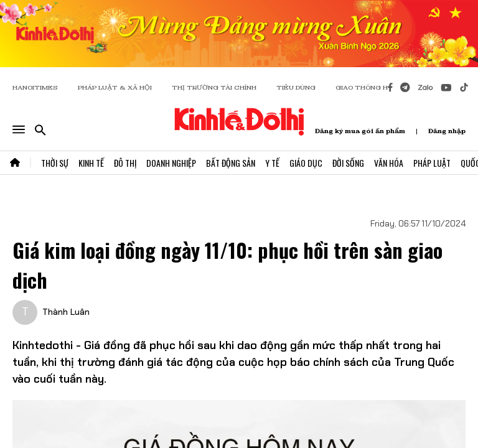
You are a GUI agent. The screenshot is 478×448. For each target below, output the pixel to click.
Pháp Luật (432, 163)
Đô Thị (125, 163)
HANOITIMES (35, 87)
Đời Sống (348, 163)
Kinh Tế (91, 163)
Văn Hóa (389, 163)
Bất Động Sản (231, 163)
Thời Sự (55, 163)
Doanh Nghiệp (171, 163)
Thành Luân (66, 312)
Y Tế (272, 163)
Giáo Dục (306, 163)
